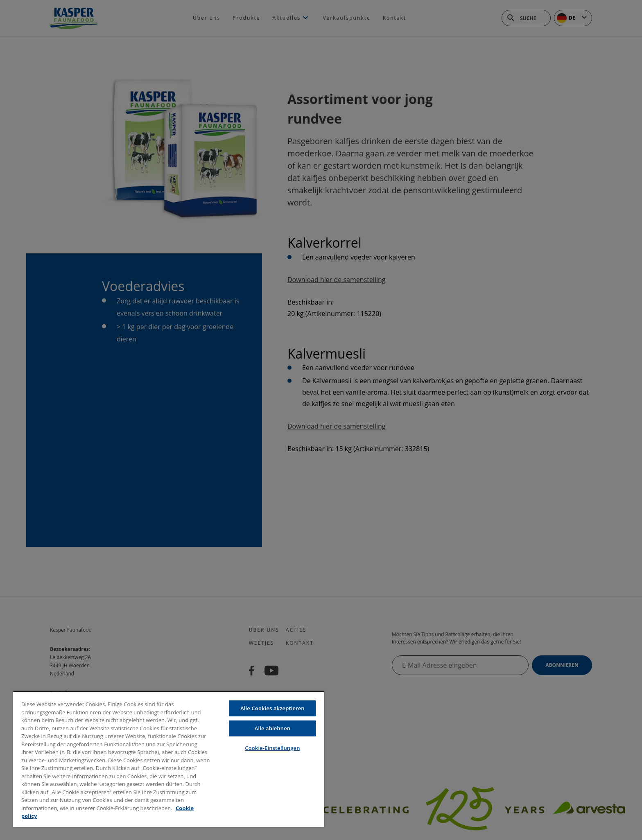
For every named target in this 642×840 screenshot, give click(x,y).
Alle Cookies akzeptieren (272, 708)
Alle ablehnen (272, 728)
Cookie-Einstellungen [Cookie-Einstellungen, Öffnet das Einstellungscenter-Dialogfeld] (272, 748)
